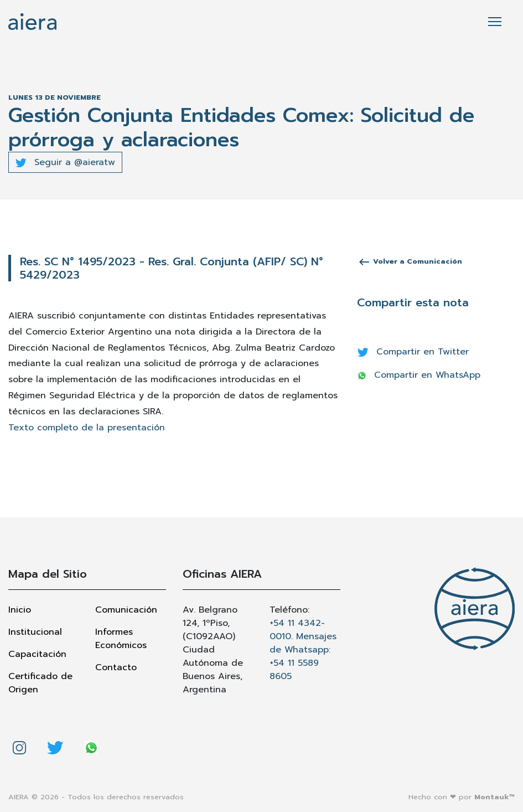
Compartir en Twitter (413, 352)
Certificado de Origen (40, 683)
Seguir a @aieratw (65, 162)
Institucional (35, 632)
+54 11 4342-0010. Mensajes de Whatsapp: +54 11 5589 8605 (303, 650)
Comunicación (126, 610)
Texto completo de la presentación (87, 428)
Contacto (116, 667)
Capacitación (37, 654)
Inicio (20, 610)
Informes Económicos (121, 639)
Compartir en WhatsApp (419, 375)
